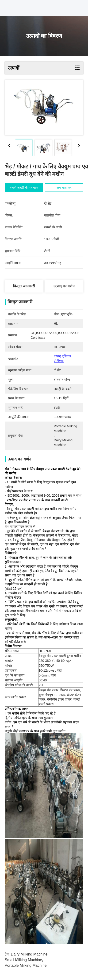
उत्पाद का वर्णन (64, 286)
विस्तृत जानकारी (24, 286)
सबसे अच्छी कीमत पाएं (25, 188)
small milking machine (23, 960)
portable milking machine (26, 965)
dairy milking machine (29, 954)
